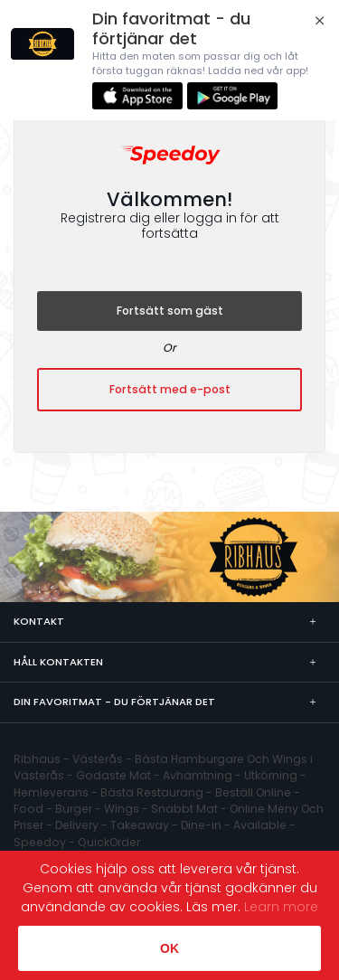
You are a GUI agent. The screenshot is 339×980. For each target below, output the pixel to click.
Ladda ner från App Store (137, 96)
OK (169, 948)
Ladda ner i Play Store (232, 96)
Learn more (281, 907)
